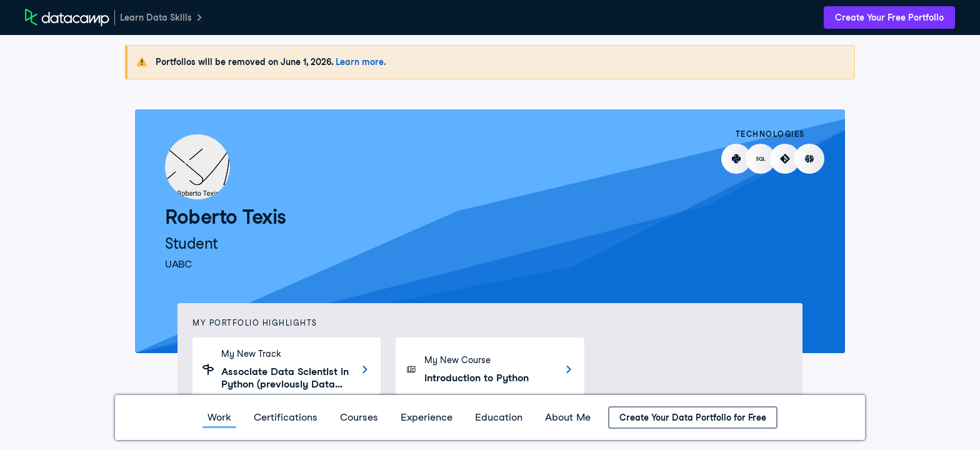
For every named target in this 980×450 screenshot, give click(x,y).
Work (219, 417)
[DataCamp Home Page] (67, 17)
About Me (568, 417)
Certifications (286, 417)
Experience (427, 417)
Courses (359, 417)
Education (499, 417)
